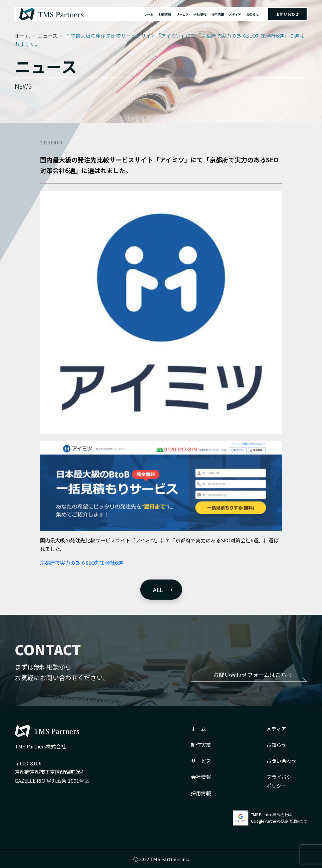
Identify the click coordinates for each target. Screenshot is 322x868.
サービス (182, 14)
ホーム (149, 14)
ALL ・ (164, 590)
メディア (235, 14)
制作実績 (165, 14)
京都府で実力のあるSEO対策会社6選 (81, 563)
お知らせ (253, 14)
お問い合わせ (287, 14)
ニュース (48, 36)
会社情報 (200, 14)
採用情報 (218, 14)
